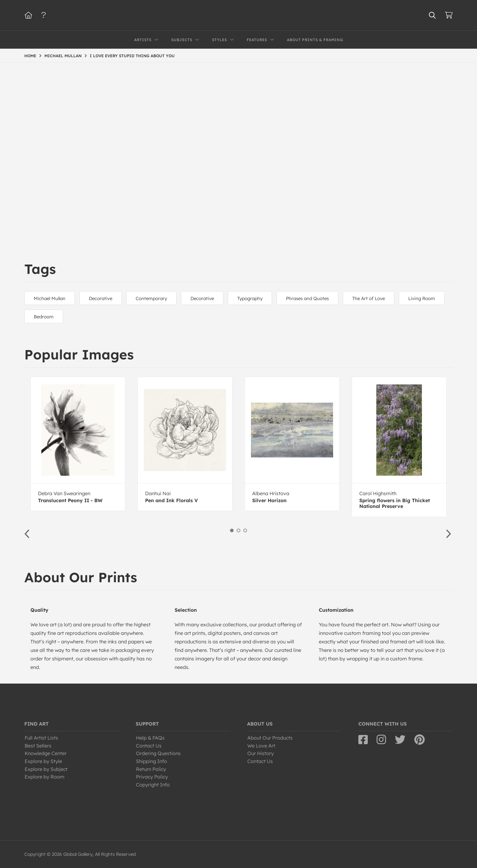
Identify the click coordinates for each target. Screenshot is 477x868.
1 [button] (232, 530)
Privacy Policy (152, 777)
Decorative (101, 298)
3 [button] (245, 530)
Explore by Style (43, 761)
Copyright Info (153, 785)
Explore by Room (45, 777)
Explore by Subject (46, 769)
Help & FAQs (150, 738)
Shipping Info (151, 761)
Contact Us (149, 746)
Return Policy (151, 769)
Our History (261, 753)
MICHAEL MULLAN (63, 56)
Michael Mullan (50, 298)
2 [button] (238, 530)
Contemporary (151, 298)
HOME (30, 56)
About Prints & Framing (315, 40)
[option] (78, 444)
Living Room (422, 298)
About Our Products (270, 738)
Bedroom (44, 317)
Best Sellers (38, 746)
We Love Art (261, 746)
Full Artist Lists (41, 738)
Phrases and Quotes (307, 298)
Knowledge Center (46, 753)
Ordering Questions (158, 753)
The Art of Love (369, 298)
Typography (250, 298)
